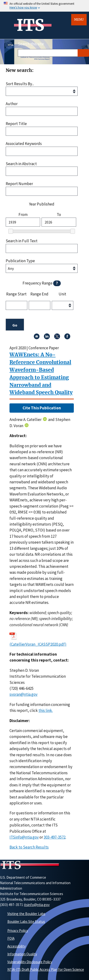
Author (12, 104)
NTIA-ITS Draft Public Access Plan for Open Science (46, 969)
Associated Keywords (24, 144)
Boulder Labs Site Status (26, 922)
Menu (79, 20)
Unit (62, 294)
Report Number (19, 184)
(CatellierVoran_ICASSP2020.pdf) (38, 644)
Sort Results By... (20, 84)
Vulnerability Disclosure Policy (30, 962)
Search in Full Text (22, 241)
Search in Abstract (21, 164)
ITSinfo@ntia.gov (24, 837)
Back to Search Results (29, 847)
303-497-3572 (55, 837)
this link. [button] (46, 710)
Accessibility (16, 946)
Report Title (16, 124)
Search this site (31, 44)
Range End (39, 294)
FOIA (11, 938)
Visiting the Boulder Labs (26, 914)
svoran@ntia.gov (23, 694)
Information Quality (22, 954)
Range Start (16, 294)
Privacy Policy (18, 931)
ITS (30, 25)
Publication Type (20, 261)
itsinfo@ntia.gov (37, 905)
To (59, 215)
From (23, 215)
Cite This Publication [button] (42, 408)
